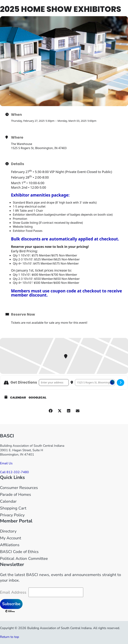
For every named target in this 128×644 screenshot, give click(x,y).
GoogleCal (38, 398)
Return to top (9, 637)
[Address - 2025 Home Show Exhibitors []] (54, 383)
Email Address (13, 592)
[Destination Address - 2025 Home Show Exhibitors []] (95, 383)
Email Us (6, 463)
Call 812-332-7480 (14, 472)
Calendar (18, 398)
